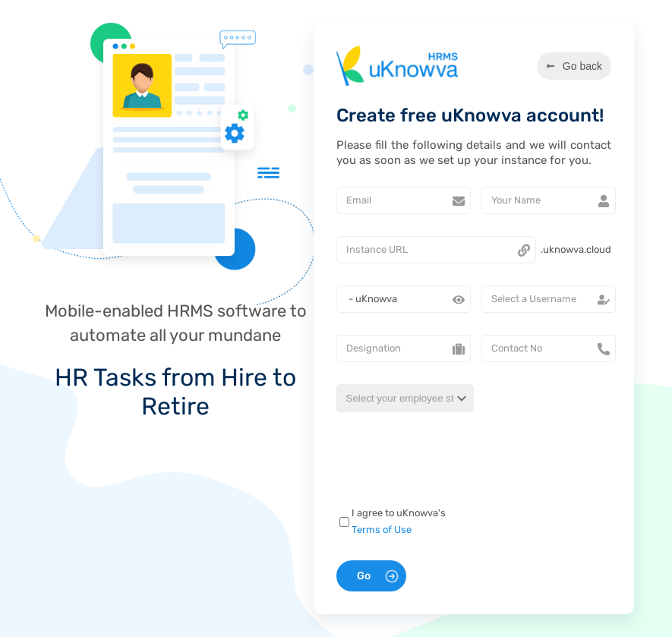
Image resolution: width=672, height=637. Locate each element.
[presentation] (443, 462)
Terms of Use (382, 530)
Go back (574, 66)
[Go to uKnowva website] (397, 66)
